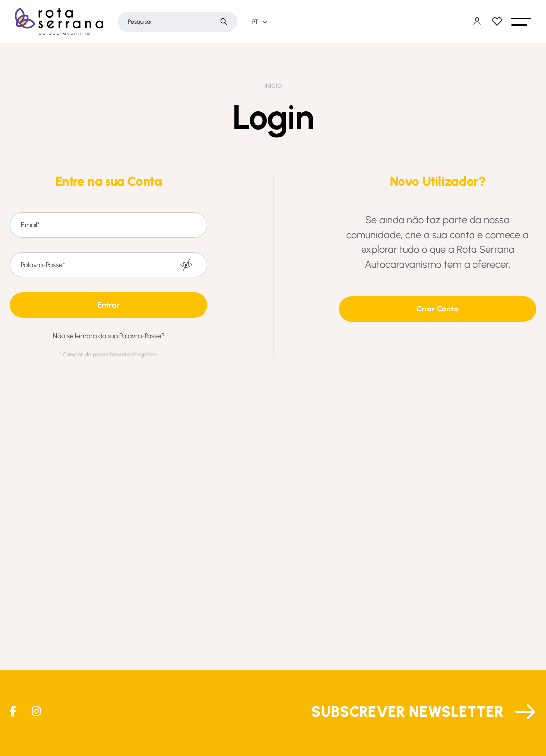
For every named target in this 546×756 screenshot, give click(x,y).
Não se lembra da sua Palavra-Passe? (109, 336)
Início (273, 86)
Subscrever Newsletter (407, 711)
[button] (521, 22)
